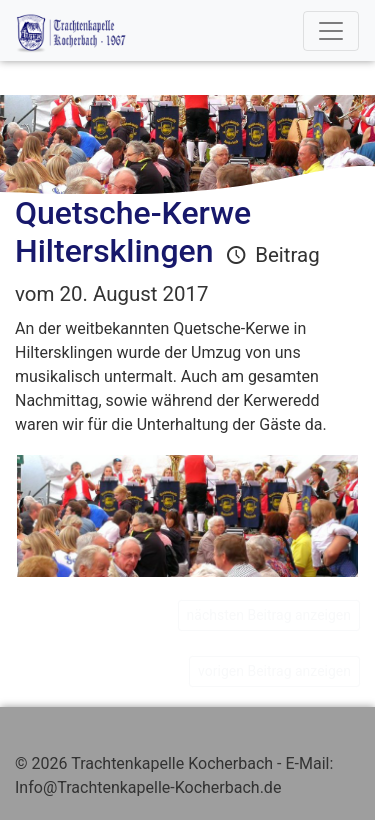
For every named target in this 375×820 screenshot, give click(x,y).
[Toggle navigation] (331, 31)
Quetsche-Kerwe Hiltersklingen (133, 232)
